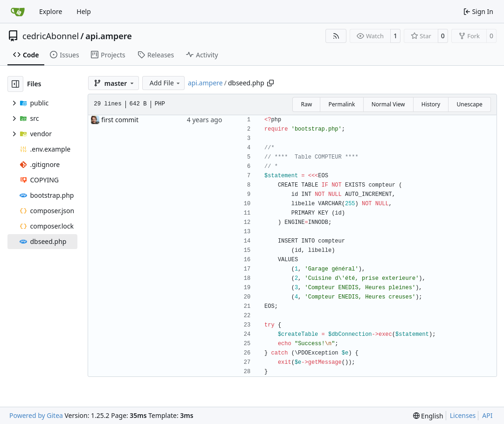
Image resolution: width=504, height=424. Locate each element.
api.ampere (108, 36)
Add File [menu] (166, 83)
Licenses (463, 415)
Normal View (388, 104)
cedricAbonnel (51, 36)
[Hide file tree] (15, 84)
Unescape (469, 104)
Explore (51, 11)
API (487, 415)
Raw (306, 104)
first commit (120, 120)
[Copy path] (270, 83)
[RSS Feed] (336, 36)
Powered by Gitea (36, 415)
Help (84, 11)
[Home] (18, 12)
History (431, 104)
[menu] (428, 416)
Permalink (342, 104)
